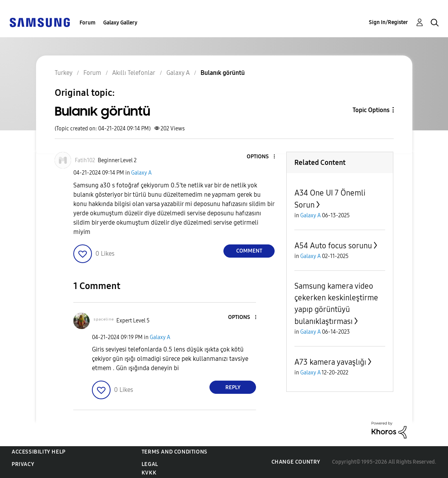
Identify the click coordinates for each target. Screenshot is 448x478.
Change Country (296, 462)
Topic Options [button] (371, 110)
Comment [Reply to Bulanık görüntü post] (249, 251)
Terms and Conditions (175, 452)
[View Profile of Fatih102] (85, 160)
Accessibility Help (39, 452)
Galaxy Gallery (120, 23)
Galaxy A (141, 173)
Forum (87, 23)
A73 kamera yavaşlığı (330, 362)
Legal (150, 464)
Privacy (23, 464)
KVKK (149, 473)
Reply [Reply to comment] (233, 387)
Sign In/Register (388, 22)
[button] (261, 157)
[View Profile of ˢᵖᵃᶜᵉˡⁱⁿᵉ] (104, 321)
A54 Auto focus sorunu (333, 246)
